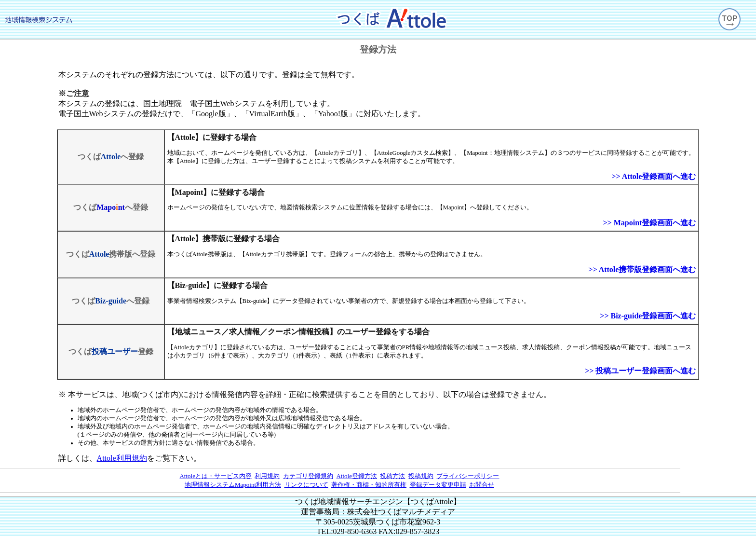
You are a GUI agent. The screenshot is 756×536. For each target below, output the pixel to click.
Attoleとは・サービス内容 (216, 476)
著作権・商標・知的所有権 (369, 485)
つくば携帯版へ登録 (111, 254)
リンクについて (306, 485)
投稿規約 (421, 476)
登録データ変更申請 (438, 485)
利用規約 (267, 476)
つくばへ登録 (111, 157)
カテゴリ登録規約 (308, 476)
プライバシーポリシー (468, 476)
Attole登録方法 (357, 476)
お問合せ (482, 485)
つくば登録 (111, 351)
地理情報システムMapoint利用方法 (233, 485)
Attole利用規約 (122, 458)
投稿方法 (392, 476)
